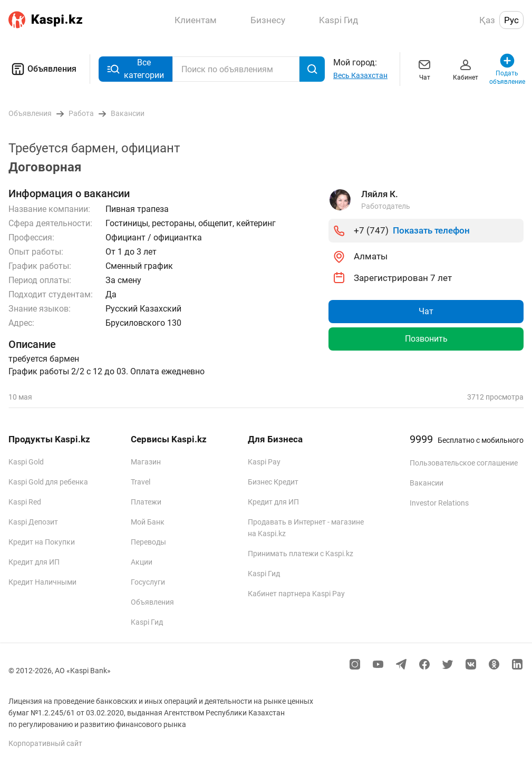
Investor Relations (439, 503)
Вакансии (427, 483)
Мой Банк (148, 522)
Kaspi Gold (26, 462)
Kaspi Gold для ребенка (48, 482)
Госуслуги (148, 582)
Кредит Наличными (42, 582)
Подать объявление (507, 69)
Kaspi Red (25, 502)
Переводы (148, 542)
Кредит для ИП (34, 562)
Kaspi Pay (264, 462)
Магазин (146, 462)
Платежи (146, 502)
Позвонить (426, 339)
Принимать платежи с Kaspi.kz (301, 554)
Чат (424, 69)
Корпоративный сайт (45, 743)
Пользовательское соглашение (464, 463)
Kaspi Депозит (33, 522)
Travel (141, 482)
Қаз (487, 20)
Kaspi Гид (147, 622)
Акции (142, 562)
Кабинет (466, 69)
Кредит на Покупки (42, 542)
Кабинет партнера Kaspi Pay (296, 594)
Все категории (136, 69)
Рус (511, 20)
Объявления (42, 69)
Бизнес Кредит (273, 482)
